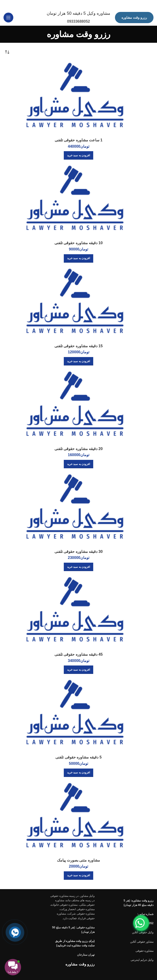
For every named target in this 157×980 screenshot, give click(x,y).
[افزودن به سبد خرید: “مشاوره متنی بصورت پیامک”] (78, 875)
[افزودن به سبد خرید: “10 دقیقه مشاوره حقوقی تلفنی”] (78, 258)
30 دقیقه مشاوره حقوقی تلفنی (79, 551)
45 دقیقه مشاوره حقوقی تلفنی (79, 654)
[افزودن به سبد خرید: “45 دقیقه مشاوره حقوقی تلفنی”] (78, 669)
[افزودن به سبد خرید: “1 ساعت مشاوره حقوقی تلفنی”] (78, 155)
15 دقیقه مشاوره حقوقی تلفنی (79, 345)
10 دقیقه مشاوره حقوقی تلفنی (79, 242)
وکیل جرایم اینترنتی (142, 959)
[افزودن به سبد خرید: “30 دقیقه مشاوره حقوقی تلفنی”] (78, 566)
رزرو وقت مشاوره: (142, 900)
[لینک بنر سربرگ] (86, 5)
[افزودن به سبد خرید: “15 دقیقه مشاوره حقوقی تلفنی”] (78, 361)
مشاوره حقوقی (145, 950)
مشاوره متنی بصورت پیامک (78, 860)
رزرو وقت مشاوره (134, 17)
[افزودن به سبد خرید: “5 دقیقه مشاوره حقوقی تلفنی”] (78, 772)
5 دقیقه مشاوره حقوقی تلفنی (78, 757)
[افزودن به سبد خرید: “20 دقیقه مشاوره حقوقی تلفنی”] (78, 463)
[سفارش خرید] (7, 52)
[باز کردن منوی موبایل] (8, 17)
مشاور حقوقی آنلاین (142, 941)
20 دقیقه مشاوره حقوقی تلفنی (79, 448)
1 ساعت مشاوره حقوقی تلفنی (79, 140)
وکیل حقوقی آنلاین (143, 932)
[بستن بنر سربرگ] (6, 5)
